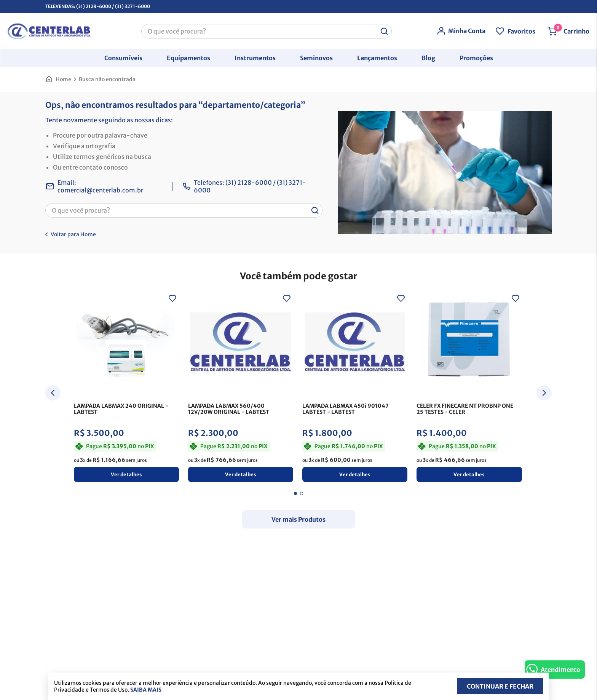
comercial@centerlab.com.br (100, 190)
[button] (123, 58)
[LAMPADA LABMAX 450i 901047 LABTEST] (355, 389)
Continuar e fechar (500, 686)
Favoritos (521, 31)
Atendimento (560, 670)
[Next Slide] (544, 394)
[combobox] (267, 31)
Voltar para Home (73, 234)
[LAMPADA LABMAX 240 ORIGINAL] (126, 389)
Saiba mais (146, 690)
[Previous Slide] (53, 394)
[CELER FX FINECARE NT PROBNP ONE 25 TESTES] (469, 389)
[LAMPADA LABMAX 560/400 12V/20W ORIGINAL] (241, 389)
